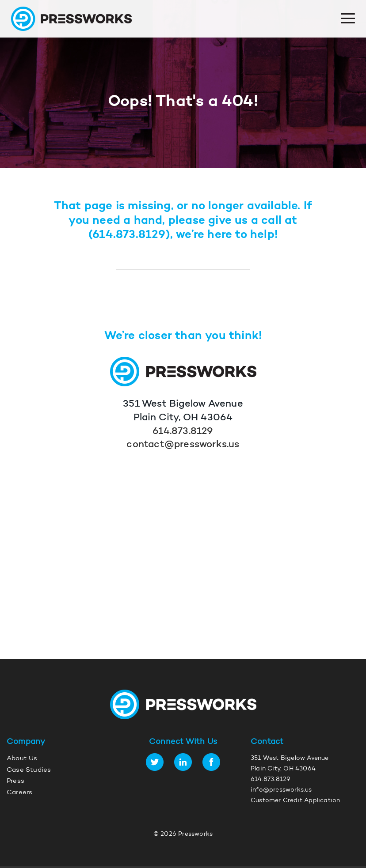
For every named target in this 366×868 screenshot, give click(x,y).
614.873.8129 (129, 235)
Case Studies (29, 770)
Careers (19, 793)
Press (15, 781)
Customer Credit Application (295, 801)
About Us (22, 759)
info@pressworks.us (281, 790)
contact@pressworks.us (183, 445)
